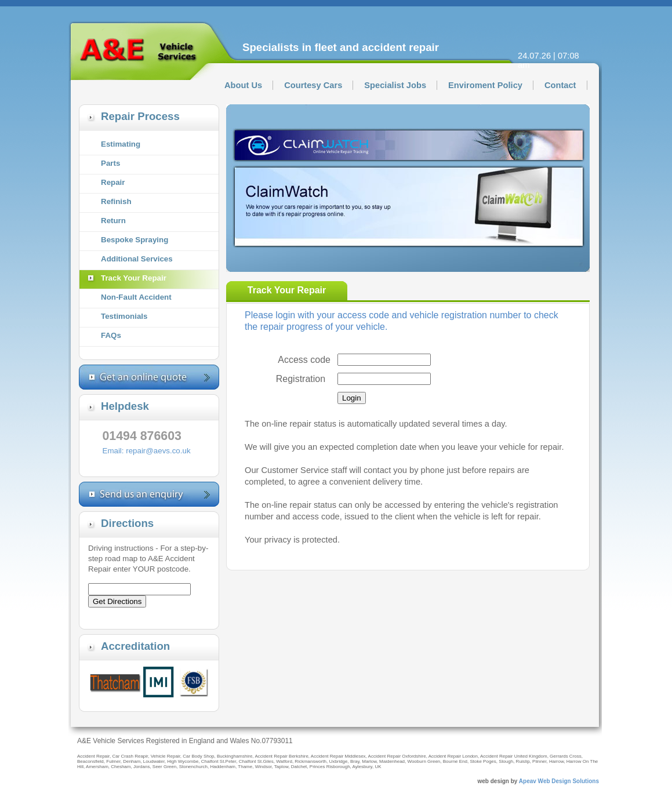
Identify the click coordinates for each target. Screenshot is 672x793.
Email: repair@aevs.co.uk (147, 451)
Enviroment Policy (485, 85)
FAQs (111, 335)
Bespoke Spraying (135, 240)
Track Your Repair (134, 278)
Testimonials (124, 316)
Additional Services (137, 259)
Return (113, 221)
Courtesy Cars (313, 85)
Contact (560, 85)
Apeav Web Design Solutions (558, 781)
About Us (243, 85)
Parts (110, 163)
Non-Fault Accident (136, 297)
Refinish (116, 201)
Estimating (121, 144)
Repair (113, 182)
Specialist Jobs (395, 85)
